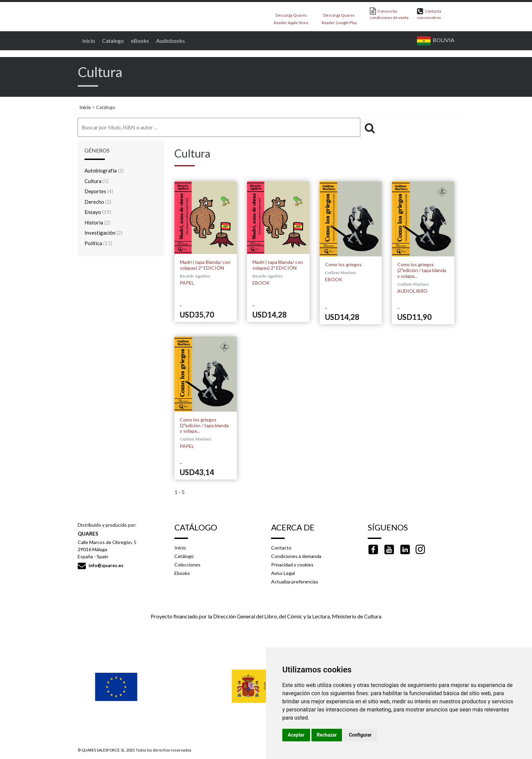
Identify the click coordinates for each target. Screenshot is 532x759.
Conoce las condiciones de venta (389, 14)
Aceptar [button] (296, 735)
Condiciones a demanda (296, 556)
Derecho (98, 202)
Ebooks (182, 573)
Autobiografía (104, 170)
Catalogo (112, 41)
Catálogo (184, 556)
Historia (97, 222)
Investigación (103, 233)
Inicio (88, 41)
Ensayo (98, 212)
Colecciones (187, 565)
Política (98, 243)
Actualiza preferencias (295, 582)
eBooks (139, 41)
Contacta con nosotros (429, 14)
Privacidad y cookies (292, 565)
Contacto (281, 548)
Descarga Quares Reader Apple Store (291, 17)
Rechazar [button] (327, 735)
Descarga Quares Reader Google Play (339, 17)
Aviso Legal (283, 573)
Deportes (99, 191)
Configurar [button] (360, 735)
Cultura (97, 181)
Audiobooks (170, 41)
